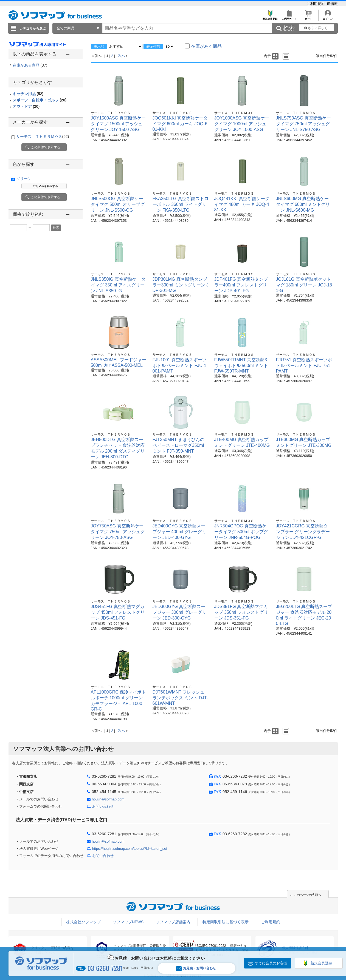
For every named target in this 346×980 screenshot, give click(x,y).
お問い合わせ (103, 806)
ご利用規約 (316, 4)
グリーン (24, 179)
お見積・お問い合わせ (196, 968)
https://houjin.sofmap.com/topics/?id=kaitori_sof (130, 849)
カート (309, 17)
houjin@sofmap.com (108, 799)
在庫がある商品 (30, 65)
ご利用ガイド (289, 17)
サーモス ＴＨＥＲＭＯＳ (43, 137)
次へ (122, 56)
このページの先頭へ (307, 895)
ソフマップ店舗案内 (173, 922)
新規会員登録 (270, 17)
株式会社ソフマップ (83, 922)
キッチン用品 (28, 94)
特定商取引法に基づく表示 (226, 922)
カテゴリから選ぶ (33, 29)
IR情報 (332, 4)
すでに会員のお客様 (271, 963)
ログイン (328, 17)
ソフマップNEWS (128, 922)
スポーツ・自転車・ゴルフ (40, 100)
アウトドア (26, 106)
